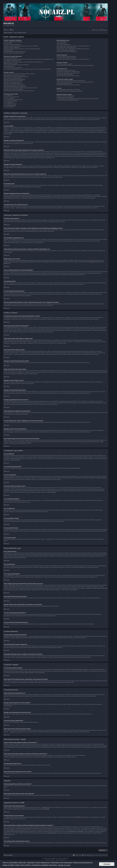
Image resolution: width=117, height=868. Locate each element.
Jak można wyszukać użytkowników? (65, 74)
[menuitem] (12, 30)
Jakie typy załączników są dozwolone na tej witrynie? (68, 90)
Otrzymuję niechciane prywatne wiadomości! (66, 58)
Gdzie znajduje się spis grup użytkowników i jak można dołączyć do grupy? (73, 46)
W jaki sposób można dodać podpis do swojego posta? (16, 77)
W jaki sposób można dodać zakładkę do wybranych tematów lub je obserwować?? (75, 82)
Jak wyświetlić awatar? (9, 66)
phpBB (53, 858)
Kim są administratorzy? (62, 42)
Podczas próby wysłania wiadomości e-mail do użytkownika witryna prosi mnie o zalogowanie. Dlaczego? (27, 69)
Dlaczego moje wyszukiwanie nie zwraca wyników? (68, 72)
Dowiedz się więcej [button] (64, 865)
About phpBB (46, 809)
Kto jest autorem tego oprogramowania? (66, 96)
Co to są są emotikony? (9, 98)
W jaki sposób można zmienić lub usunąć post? (14, 75)
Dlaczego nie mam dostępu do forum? (12, 82)
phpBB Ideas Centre (81, 817)
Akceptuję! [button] (107, 864)
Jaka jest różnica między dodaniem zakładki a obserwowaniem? (71, 81)
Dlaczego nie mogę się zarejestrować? (12, 44)
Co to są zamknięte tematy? (10, 105)
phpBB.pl (92, 262)
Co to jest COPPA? (8, 43)
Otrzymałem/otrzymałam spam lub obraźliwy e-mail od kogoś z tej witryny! (73, 59)
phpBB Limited (47, 807)
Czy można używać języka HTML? (12, 97)
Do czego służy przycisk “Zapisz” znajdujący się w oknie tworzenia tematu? (21, 88)
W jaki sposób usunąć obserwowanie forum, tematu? (68, 85)
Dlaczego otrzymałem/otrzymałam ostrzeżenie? (14, 85)
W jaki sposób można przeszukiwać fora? (66, 70)
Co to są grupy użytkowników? (63, 44)
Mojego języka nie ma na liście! (11, 63)
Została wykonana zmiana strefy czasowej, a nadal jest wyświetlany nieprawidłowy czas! (23, 62)
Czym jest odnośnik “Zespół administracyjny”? (67, 52)
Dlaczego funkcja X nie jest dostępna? (65, 97)
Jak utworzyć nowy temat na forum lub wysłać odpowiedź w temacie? (19, 74)
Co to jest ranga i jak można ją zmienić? (13, 68)
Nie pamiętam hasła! (8, 50)
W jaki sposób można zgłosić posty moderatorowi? (15, 86)
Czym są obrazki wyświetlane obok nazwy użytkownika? (16, 65)
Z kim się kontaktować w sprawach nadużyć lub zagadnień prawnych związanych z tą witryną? (78, 99)
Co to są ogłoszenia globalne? (11, 101)
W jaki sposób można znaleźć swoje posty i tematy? (68, 76)
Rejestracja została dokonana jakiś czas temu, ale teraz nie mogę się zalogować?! (22, 49)
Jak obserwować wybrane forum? (64, 83)
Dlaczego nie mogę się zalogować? (12, 47)
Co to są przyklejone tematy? (10, 104)
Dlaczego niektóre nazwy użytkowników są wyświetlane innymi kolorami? (73, 49)
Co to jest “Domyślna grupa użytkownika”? (66, 50)
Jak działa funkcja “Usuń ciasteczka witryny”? (14, 53)
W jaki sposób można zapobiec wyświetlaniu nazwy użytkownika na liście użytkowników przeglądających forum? (29, 59)
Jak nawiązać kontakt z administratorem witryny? (67, 100)
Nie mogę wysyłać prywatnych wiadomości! (66, 56)
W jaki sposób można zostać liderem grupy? (66, 47)
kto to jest (28, 828)
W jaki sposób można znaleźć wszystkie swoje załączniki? (70, 91)
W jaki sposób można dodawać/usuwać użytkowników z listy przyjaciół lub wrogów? (75, 65)
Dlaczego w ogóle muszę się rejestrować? (13, 42)
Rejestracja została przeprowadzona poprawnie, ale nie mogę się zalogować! (21, 46)
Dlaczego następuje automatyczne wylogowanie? (15, 52)
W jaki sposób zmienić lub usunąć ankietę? (13, 81)
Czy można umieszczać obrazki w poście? (13, 100)
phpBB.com (7, 263)
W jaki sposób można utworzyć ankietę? (13, 78)
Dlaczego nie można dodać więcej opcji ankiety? (15, 79)
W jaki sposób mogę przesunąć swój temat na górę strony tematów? (19, 91)
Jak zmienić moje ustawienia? (11, 58)
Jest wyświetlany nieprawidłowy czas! (12, 61)
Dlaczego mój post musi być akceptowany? (13, 89)
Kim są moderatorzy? (61, 43)
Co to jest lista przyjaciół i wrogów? (64, 64)
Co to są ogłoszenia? (9, 102)
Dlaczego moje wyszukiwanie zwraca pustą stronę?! (68, 73)
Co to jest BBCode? (8, 95)
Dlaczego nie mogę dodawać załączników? (13, 84)
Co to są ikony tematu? (9, 107)
